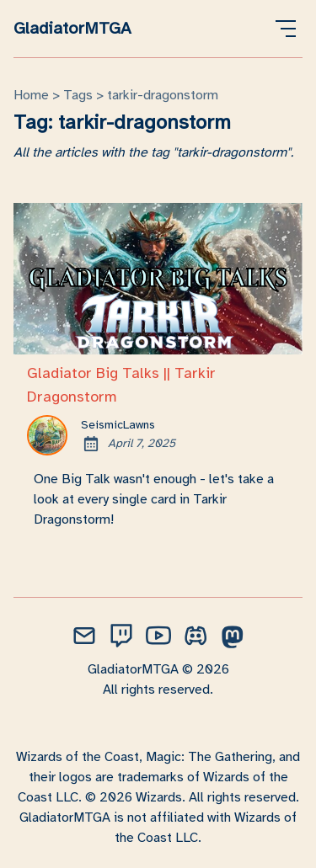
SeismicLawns (118, 425)
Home (31, 95)
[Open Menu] (286, 29)
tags (78, 95)
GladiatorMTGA (72, 28)
